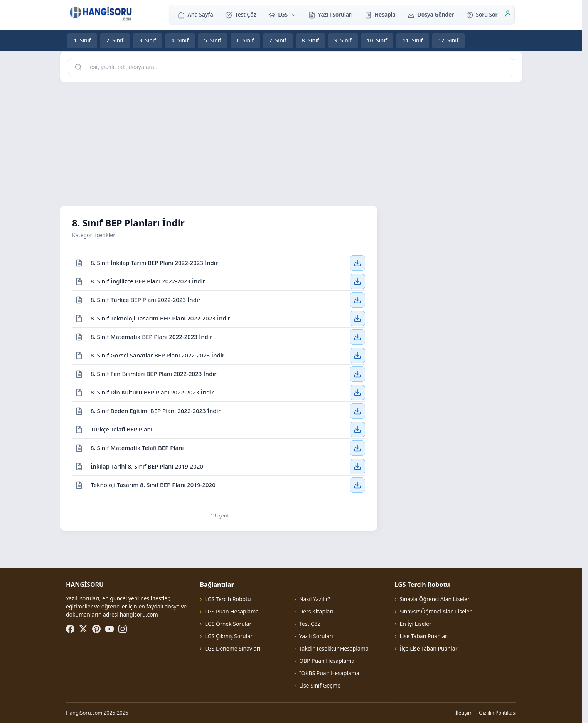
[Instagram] (123, 629)
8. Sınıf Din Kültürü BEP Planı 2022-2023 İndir (152, 392)
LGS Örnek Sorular (228, 624)
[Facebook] (70, 629)
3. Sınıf (147, 40)
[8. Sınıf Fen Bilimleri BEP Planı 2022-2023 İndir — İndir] (357, 374)
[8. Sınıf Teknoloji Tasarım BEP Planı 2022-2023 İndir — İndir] (357, 318)
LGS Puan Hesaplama (232, 611)
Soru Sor (482, 14)
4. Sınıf (180, 40)
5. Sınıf (213, 40)
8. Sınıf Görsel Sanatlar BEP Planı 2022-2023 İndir (158, 355)
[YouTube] (110, 629)
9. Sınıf (343, 40)
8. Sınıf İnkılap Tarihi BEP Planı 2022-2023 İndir (154, 262)
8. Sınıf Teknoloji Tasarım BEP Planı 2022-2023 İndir (160, 318)
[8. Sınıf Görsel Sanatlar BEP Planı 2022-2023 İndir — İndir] (357, 355)
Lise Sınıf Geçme (320, 685)
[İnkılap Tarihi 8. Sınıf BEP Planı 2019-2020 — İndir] (357, 466)
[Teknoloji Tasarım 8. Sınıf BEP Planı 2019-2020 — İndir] (357, 485)
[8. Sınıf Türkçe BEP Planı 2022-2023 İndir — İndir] (357, 300)
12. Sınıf (449, 40)
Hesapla (380, 14)
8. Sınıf (311, 40)
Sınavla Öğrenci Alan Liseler (435, 599)
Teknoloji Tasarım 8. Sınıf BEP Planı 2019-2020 (153, 485)
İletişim (464, 713)
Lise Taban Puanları (424, 636)
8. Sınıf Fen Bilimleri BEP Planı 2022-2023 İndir (154, 373)
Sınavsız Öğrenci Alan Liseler (436, 611)
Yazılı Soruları (331, 14)
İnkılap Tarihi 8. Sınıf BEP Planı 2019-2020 (147, 466)
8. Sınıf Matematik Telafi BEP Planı (137, 447)
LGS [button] (282, 14)
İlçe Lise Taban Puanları (430, 648)
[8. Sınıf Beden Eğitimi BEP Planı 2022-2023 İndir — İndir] (357, 411)
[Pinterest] (96, 629)
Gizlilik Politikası (498, 713)
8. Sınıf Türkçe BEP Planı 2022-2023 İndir (146, 299)
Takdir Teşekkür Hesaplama (334, 648)
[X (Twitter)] (83, 629)
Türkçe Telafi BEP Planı (121, 429)
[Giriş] (508, 15)
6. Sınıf (245, 40)
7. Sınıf (278, 40)
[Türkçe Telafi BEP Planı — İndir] (357, 429)
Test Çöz (241, 14)
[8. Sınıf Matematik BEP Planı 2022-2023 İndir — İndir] (357, 337)
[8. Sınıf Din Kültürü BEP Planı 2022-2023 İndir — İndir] (357, 392)
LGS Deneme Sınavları (233, 648)
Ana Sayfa (195, 14)
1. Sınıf (82, 40)
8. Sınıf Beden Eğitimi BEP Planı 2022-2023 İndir (156, 410)
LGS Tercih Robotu (228, 599)
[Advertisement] (291, 143)
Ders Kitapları (316, 611)
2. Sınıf (115, 40)
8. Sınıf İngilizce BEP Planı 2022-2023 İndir (148, 281)
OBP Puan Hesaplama (327, 661)
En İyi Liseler (416, 624)
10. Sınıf (377, 40)
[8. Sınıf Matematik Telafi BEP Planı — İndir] (357, 448)
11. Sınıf (413, 40)
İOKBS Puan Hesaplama (329, 673)
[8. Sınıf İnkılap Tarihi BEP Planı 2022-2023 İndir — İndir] (357, 263)
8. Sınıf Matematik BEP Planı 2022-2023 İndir (151, 336)
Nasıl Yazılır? (315, 599)
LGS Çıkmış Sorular (228, 636)
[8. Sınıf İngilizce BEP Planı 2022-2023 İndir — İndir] (357, 281)
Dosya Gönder (431, 14)
